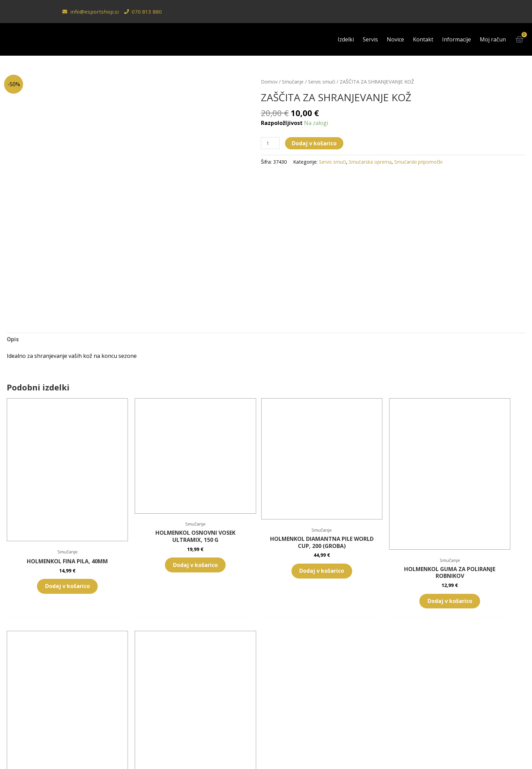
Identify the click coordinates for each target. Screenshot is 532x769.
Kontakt (423, 39)
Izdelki (346, 39)
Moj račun (493, 39)
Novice (395, 39)
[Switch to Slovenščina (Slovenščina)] (234, 751)
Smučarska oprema (370, 162)
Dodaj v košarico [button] (47, 551)
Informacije (457, 39)
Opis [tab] (13, 340)
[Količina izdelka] (271, 143)
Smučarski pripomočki (419, 162)
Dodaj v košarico (315, 143)
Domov (269, 81)
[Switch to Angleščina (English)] (288, 751)
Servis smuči (322, 81)
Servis (370, 39)
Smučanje (293, 81)
